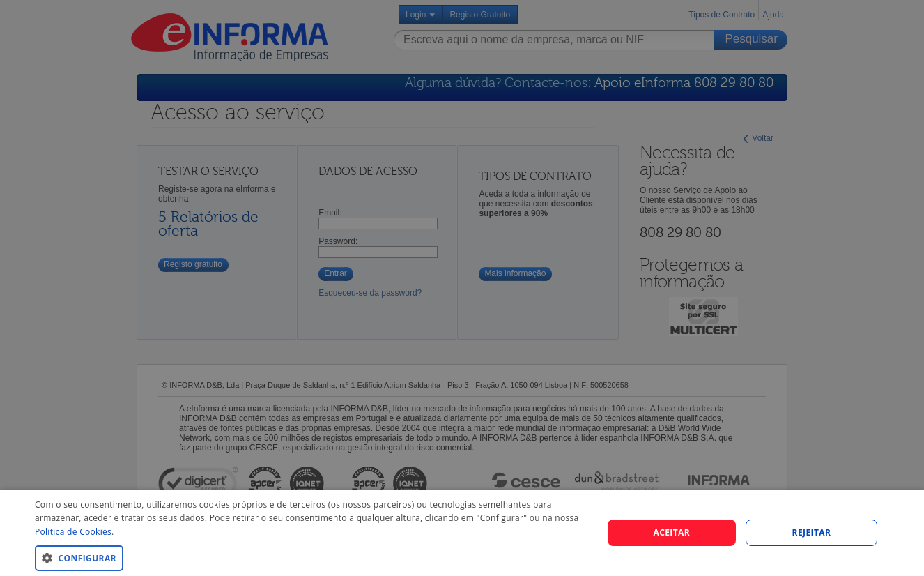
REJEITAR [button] (812, 532)
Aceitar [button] (671, 532)
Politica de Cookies (73, 532)
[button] (310, 558)
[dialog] (462, 533)
